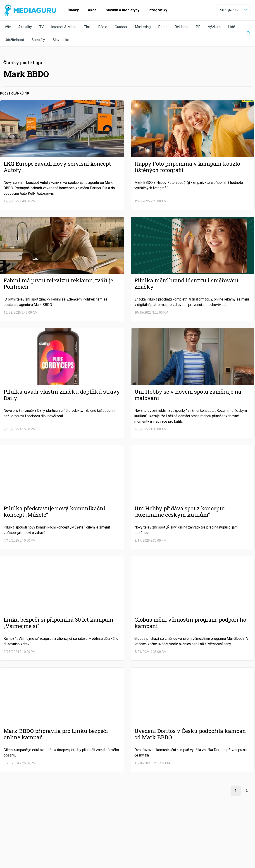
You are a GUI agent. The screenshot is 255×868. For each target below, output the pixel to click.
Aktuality (25, 27)
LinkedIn (120, 831)
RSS (215, 831)
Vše (8, 27)
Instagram (170, 831)
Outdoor (121, 27)
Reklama (181, 27)
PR (198, 27)
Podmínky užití (28, 843)
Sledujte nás (234, 10)
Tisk (87, 27)
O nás (9, 843)
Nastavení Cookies (98, 843)
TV (42, 27)
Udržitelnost (14, 40)
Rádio (103, 27)
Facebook (26, 831)
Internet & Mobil (64, 27)
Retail (163, 27)
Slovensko (61, 40)
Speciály (38, 40)
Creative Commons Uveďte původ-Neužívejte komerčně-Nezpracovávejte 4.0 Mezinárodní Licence (67, 856)
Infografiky (158, 10)
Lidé (232, 27)
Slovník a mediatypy (123, 10)
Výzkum (214, 27)
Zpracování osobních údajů (62, 843)
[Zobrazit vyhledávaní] (246, 34)
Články (73, 10)
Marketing (143, 27)
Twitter (73, 831)
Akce (92, 10)
